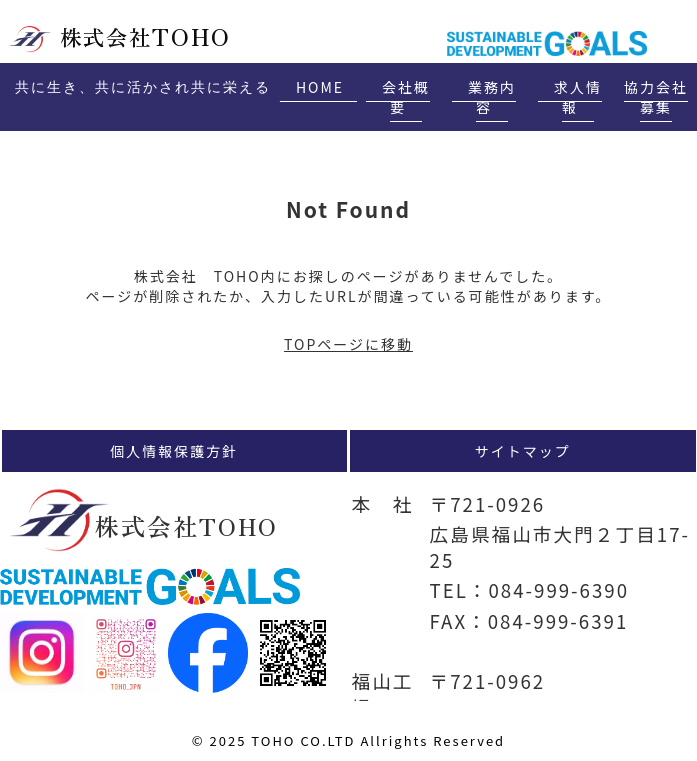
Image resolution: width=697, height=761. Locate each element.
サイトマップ (523, 451)
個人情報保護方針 (174, 451)
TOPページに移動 (348, 344)
